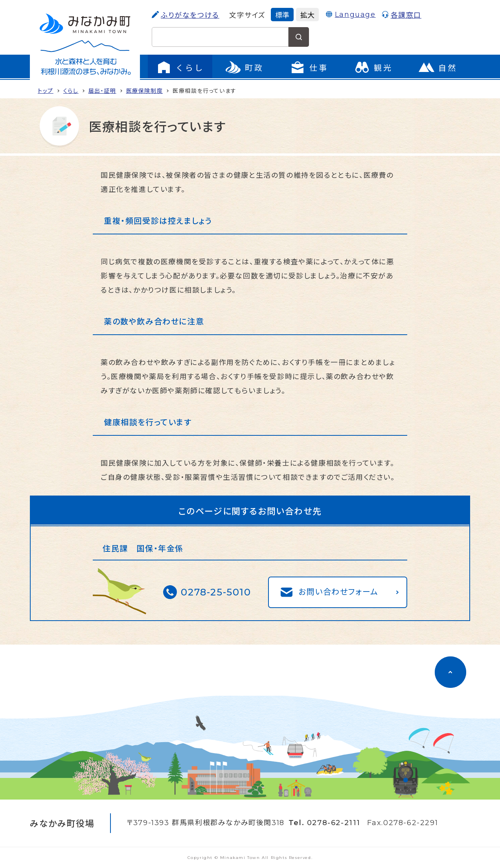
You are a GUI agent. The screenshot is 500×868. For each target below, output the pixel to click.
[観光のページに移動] (373, 67)
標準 (282, 15)
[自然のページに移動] (438, 67)
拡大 (307, 15)
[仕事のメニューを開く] (309, 67)
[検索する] (299, 37)
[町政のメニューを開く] (244, 67)
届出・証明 (102, 90)
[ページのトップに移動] (450, 672)
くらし (71, 90)
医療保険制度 (145, 90)
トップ (46, 90)
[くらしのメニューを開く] (180, 67)
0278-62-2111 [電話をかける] (334, 823)
